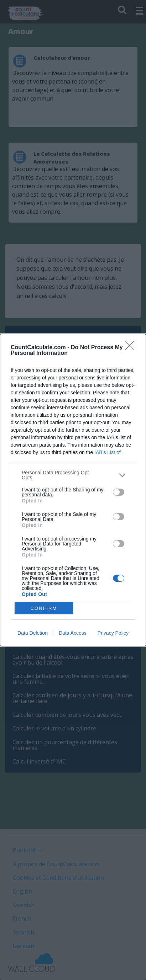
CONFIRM (44, 608)
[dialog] (73, 490)
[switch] (119, 492)
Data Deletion (33, 633)
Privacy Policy (113, 633)
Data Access (73, 633)
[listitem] (73, 475)
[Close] (132, 348)
